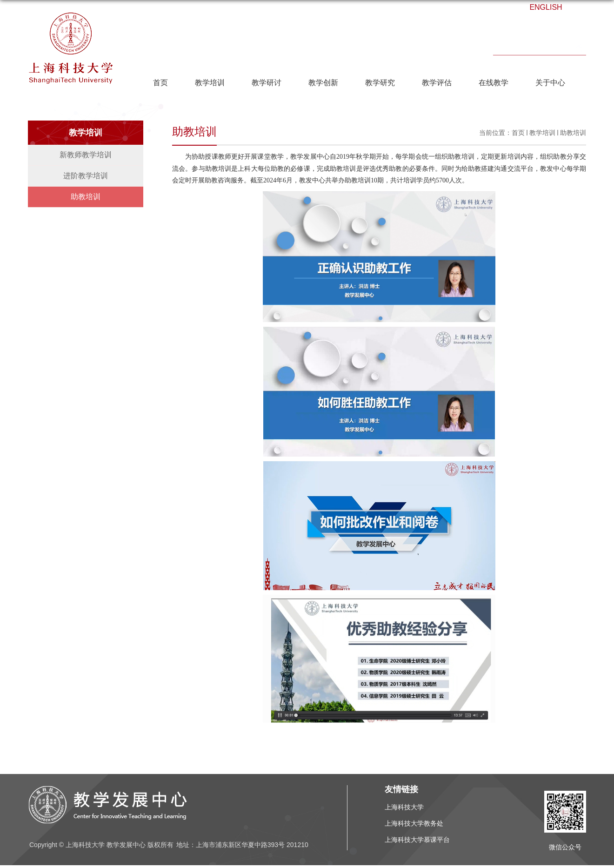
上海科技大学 (404, 807)
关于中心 (550, 83)
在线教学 (494, 83)
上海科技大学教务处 (414, 823)
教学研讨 (267, 83)
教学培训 (210, 83)
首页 (160, 83)
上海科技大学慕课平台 (417, 840)
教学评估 (437, 83)
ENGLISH (546, 7)
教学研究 (380, 83)
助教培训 (573, 133)
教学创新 (323, 83)
